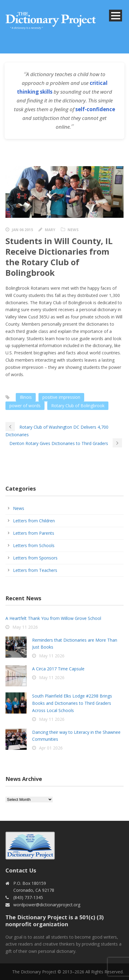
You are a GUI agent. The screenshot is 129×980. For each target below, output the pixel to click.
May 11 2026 (25, 627)
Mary (50, 230)
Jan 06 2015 (22, 230)
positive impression (61, 397)
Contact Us (21, 870)
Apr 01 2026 (51, 748)
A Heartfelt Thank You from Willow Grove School (53, 618)
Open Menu (116, 16)
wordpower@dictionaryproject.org (47, 905)
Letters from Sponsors (35, 558)
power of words (25, 406)
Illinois (26, 397)
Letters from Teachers (35, 570)
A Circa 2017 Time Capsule (58, 669)
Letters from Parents (34, 533)
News (73, 230)
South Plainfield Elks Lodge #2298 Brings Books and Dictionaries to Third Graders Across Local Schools (72, 703)
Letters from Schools (34, 545)
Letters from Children (34, 521)
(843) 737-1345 (28, 897)
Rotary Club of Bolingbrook (78, 406)
